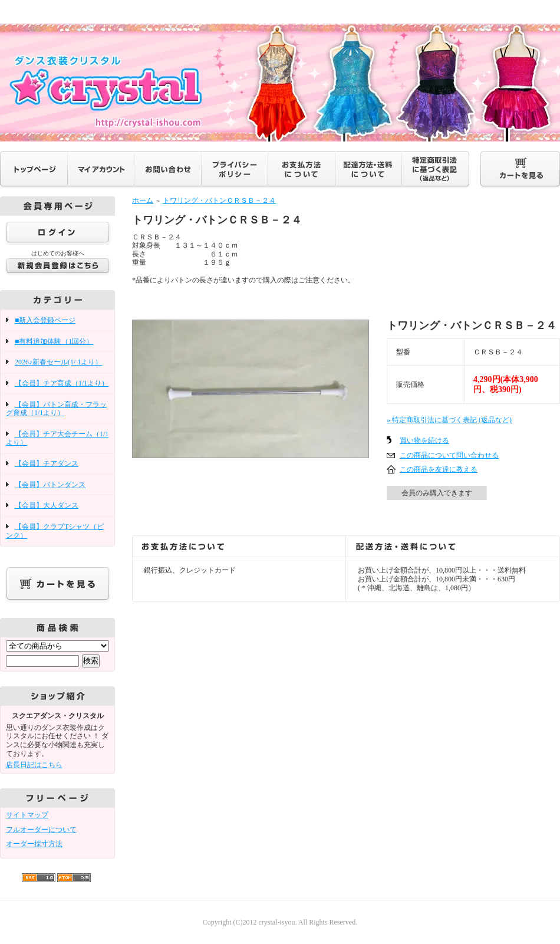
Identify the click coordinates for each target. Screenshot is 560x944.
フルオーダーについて (41, 830)
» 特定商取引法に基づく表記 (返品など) (449, 420)
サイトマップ (27, 815)
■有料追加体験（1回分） (54, 341)
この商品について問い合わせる (449, 455)
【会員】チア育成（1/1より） (62, 383)
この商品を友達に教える (439, 469)
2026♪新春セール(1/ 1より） (58, 362)
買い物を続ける (424, 440)
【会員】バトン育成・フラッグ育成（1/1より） (56, 409)
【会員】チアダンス (47, 463)
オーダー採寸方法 (34, 844)
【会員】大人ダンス (47, 505)
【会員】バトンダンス (50, 485)
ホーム (143, 200)
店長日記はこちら (34, 765)
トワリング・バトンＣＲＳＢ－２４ (219, 200)
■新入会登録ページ (45, 320)
